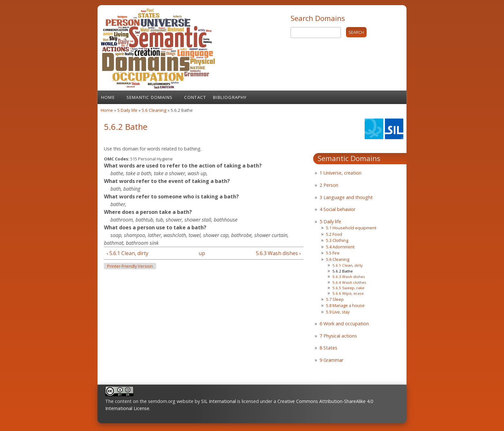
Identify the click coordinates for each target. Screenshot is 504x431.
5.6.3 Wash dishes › (278, 253)
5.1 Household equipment (351, 228)
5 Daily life (127, 110)
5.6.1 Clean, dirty (348, 265)
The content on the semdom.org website (149, 401)
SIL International (219, 401)
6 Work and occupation (344, 324)
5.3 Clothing (337, 240)
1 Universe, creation (341, 173)
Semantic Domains (149, 97)
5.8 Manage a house (345, 305)
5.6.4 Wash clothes (349, 282)
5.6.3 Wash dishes (349, 277)
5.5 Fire (333, 253)
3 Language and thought (346, 197)
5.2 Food (334, 234)
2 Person (329, 185)
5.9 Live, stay (338, 312)
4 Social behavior (337, 209)
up (202, 253)
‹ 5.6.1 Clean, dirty (127, 253)
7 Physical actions (338, 336)
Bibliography (230, 97)
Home (108, 97)
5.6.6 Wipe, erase (348, 293)
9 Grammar (331, 360)
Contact (195, 97)
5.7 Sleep (335, 299)
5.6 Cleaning (154, 110)
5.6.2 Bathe (343, 271)
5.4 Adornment (340, 247)
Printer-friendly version (130, 266)
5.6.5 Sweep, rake (348, 288)
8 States (328, 348)
